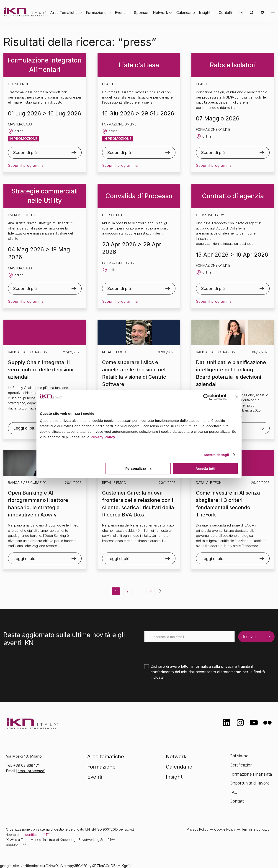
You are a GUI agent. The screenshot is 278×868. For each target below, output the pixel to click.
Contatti (225, 13)
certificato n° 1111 (38, 835)
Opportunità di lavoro (250, 783)
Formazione (96, 13)
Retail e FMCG (114, 352)
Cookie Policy (225, 829)
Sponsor (141, 13)
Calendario (186, 13)
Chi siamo (239, 756)
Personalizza (138, 468)
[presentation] (179, 651)
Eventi (120, 13)
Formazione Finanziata (251, 774)
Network (160, 13)
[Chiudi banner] (237, 397)
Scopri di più (25, 152)
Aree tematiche (106, 756)
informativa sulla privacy (213, 666)
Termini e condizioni (257, 829)
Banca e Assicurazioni (28, 352)
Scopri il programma (26, 165)
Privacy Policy (103, 437)
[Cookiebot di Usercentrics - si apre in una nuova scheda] (207, 397)
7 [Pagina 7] (151, 591)
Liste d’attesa (139, 65)
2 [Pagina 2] (127, 591)
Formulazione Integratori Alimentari (45, 65)
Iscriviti (249, 637)
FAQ (234, 792)
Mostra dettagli (216, 455)
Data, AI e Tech (209, 483)
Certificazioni (242, 765)
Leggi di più (24, 559)
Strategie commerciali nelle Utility (45, 196)
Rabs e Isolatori (233, 65)
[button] (262, 13)
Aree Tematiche (64, 13)
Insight (205, 13)
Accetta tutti (205, 468)
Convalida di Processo (139, 196)
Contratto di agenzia (233, 196)
